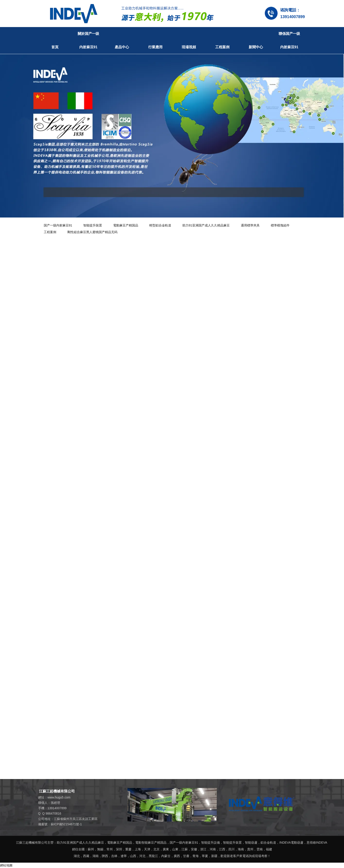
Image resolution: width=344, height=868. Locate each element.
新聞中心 (256, 47)
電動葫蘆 (297, 843)
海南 (241, 849)
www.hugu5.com (59, 797)
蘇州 (91, 849)
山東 (175, 849)
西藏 (86, 856)
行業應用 (155, 47)
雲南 (260, 849)
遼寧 (124, 856)
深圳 (119, 849)
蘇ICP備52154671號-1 (66, 824)
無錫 (100, 849)
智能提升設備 (211, 843)
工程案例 (222, 47)
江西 (222, 849)
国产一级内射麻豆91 (58, 225)
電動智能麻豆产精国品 (151, 843)
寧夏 (205, 856)
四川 (231, 849)
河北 (142, 856)
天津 (147, 849)
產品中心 (122, 47)
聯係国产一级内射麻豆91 (289, 40)
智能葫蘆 (251, 843)
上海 (138, 849)
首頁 (55, 47)
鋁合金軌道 (268, 843)
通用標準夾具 (250, 225)
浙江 (203, 849)
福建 (269, 849)
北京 (156, 849)
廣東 (166, 849)
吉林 (114, 856)
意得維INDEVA (317, 843)
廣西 (177, 856)
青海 (196, 856)
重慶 (128, 849)
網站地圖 (6, 865)
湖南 (96, 856)
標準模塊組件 (280, 225)
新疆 (214, 856)
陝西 (105, 856)
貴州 (250, 849)
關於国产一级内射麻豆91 (88, 40)
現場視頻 (189, 47)
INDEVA (285, 843)
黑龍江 (153, 856)
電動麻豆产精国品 (126, 225)
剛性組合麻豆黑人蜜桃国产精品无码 (92, 232)
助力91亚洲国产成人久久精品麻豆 (206, 225)
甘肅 (186, 856)
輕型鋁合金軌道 (160, 225)
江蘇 (185, 849)
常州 (110, 849)
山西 (133, 856)
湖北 (77, 856)
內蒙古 (166, 856)
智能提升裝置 (93, 225)
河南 (213, 849)
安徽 (194, 849)
